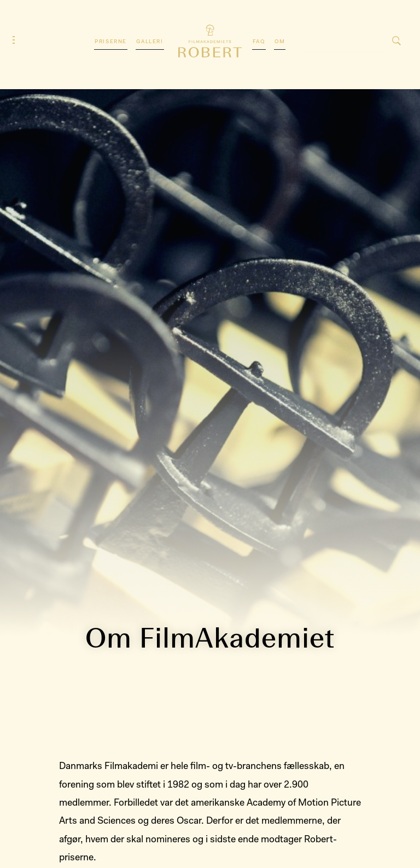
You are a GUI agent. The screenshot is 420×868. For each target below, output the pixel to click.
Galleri (150, 42)
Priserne (111, 42)
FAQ (259, 42)
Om (280, 42)
